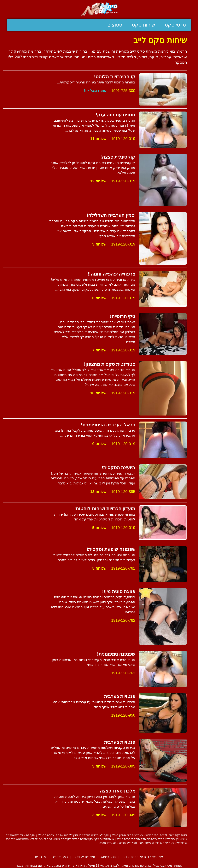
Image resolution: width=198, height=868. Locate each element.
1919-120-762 (123, 620)
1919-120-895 (123, 492)
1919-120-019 (123, 139)
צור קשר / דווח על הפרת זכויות (142, 857)
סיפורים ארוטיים (84, 857)
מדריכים (40, 857)
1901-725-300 (123, 91)
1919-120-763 (123, 673)
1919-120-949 (123, 815)
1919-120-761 (123, 568)
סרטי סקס (175, 25)
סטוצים (115, 25)
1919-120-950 (123, 715)
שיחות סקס (143, 25)
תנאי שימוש (108, 857)
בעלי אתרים (60, 857)
